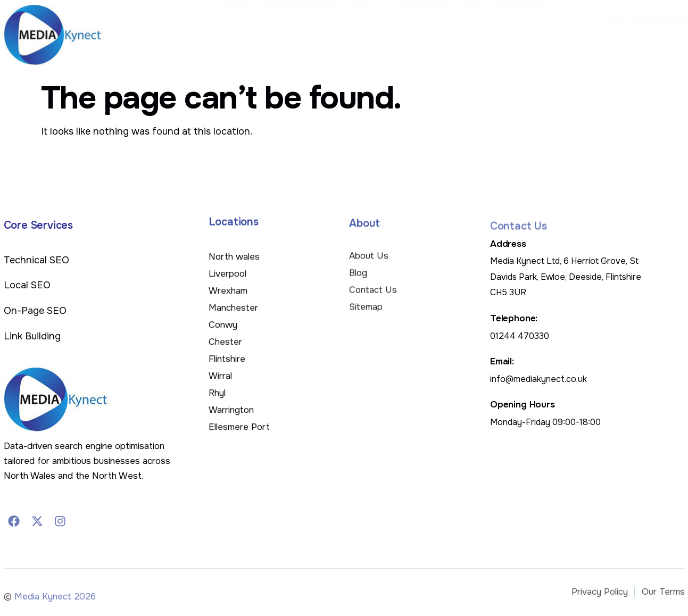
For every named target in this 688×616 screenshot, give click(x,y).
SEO (366, 34)
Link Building (32, 336)
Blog (473, 33)
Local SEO (27, 285)
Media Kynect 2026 (55, 600)
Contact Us (522, 33)
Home (235, 33)
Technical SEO (36, 260)
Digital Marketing (300, 33)
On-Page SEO (35, 311)
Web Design (422, 33)
